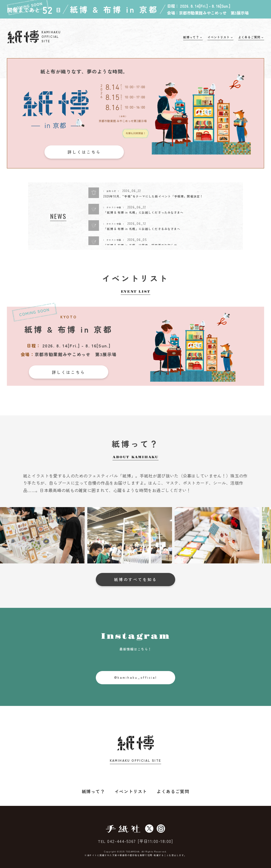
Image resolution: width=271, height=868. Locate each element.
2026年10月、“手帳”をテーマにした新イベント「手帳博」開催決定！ (153, 196)
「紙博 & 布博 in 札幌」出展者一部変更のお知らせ (140, 245)
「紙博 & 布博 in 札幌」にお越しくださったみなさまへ (143, 212)
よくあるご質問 (173, 791)
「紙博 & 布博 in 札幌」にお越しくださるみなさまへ (142, 229)
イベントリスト (131, 791)
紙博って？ (93, 791)
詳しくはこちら (84, 152)
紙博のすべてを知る (135, 579)
